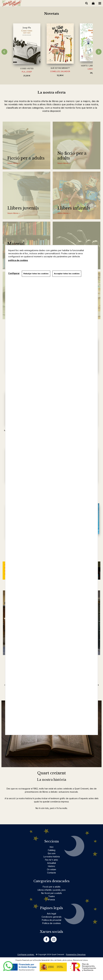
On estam (51, 869)
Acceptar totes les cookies (67, 274)
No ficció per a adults (72, 156)
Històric (52, 866)
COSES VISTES (27, 68)
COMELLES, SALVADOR (60, 71)
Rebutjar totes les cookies (36, 274)
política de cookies (18, 260)
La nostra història (52, 857)
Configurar (14, 273)
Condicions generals (51, 917)
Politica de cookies (51, 923)
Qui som (52, 853)
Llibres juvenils (23, 208)
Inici (52, 847)
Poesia (52, 900)
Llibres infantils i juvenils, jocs (52, 890)
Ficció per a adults (26, 158)
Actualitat (52, 863)
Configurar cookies (26, 954)
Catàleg (52, 850)
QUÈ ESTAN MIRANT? (60, 68)
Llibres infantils (74, 208)
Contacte (51, 873)
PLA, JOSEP (27, 72)
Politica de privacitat (52, 920)
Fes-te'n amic (52, 860)
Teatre (51, 896)
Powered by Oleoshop (76, 954)
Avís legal (51, 914)
